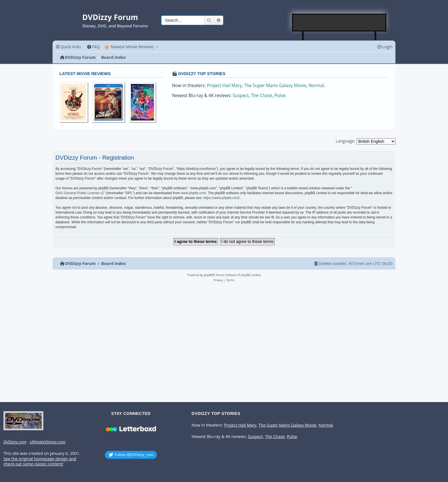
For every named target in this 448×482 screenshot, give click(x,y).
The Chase (261, 96)
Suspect (241, 96)
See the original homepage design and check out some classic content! (40, 462)
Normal (316, 86)
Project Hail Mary (224, 86)
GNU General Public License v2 (80, 193)
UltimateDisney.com (47, 442)
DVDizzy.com (15, 442)
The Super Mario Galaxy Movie (275, 86)
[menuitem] (93, 47)
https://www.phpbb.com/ (222, 198)
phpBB (208, 275)
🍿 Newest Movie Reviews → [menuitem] (132, 47)
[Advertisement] (339, 23)
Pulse (280, 96)
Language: (345, 141)
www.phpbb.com (193, 193)
